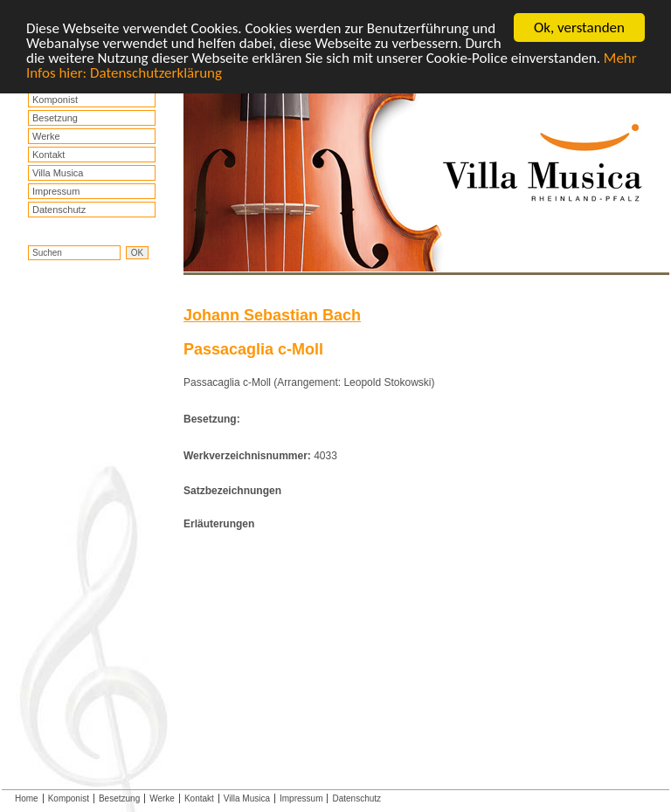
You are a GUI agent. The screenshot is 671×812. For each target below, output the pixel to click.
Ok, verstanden (579, 28)
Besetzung (55, 118)
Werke (46, 136)
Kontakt (48, 155)
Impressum (56, 191)
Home (27, 798)
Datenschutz (59, 210)
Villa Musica (58, 173)
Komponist (55, 100)
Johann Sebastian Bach (272, 315)
